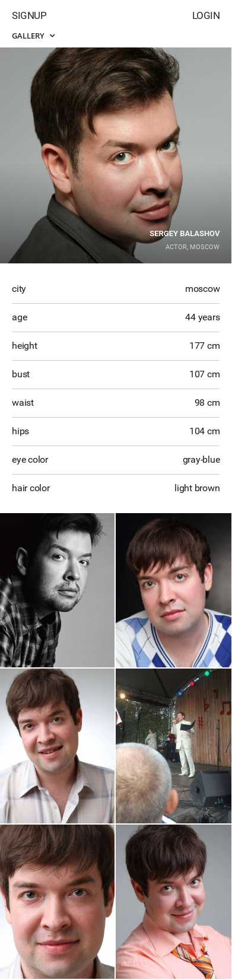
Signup (29, 15)
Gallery (33, 36)
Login (206, 15)
